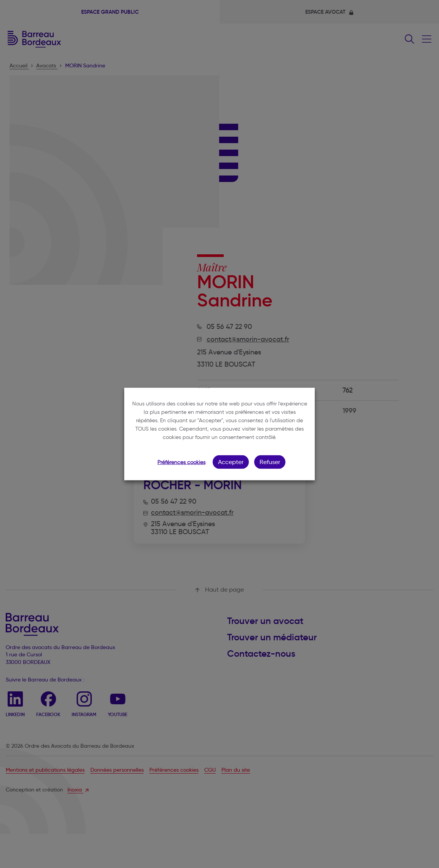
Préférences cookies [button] (181, 462)
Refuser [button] (270, 462)
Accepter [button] (231, 462)
